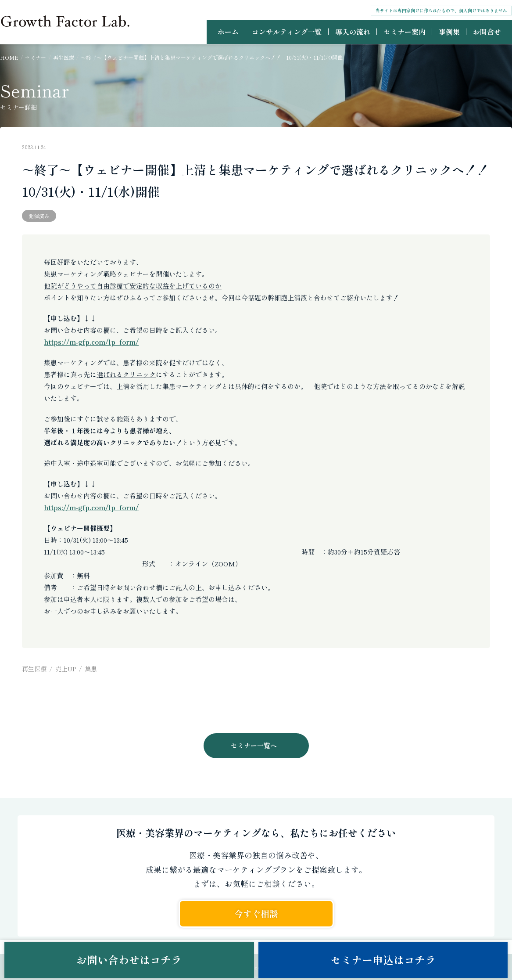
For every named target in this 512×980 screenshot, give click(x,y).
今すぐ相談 (256, 913)
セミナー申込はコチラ (383, 960)
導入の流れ (353, 32)
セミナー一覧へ (254, 745)
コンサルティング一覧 (287, 32)
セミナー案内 (405, 32)
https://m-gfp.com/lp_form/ (91, 342)
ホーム (228, 32)
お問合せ (487, 32)
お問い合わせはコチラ (129, 960)
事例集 (449, 32)
